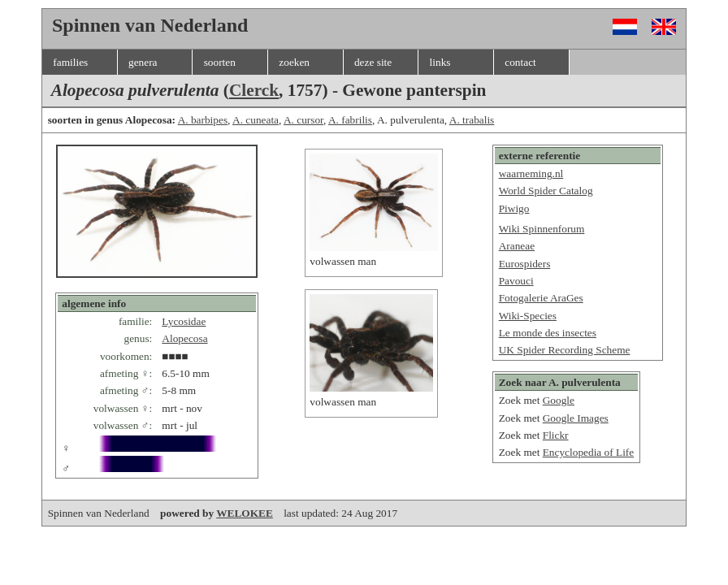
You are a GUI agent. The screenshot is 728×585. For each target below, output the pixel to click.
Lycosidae (184, 321)
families (70, 62)
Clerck (254, 90)
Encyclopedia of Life (589, 452)
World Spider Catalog (546, 191)
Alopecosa (184, 338)
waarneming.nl (531, 173)
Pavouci (516, 281)
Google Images (576, 418)
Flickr (556, 435)
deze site (373, 62)
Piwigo (514, 208)
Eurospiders (525, 264)
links (440, 62)
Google (559, 400)
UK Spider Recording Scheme (565, 350)
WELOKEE (245, 513)
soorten (220, 62)
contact (520, 62)
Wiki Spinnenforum (542, 229)
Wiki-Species (528, 316)
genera (143, 62)
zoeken (294, 62)
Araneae (517, 246)
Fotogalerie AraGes (541, 298)
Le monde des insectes (548, 333)
